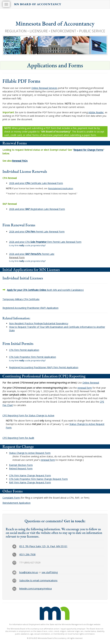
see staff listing (50, 572)
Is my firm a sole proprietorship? (27, 245)
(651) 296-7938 (27, 554)
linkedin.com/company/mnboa (36, 589)
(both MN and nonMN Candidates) (45, 290)
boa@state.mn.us (29, 572)
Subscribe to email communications (38, 580)
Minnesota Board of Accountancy (55, 23)
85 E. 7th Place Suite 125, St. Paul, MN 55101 (43, 546)
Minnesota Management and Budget (78, 624)
